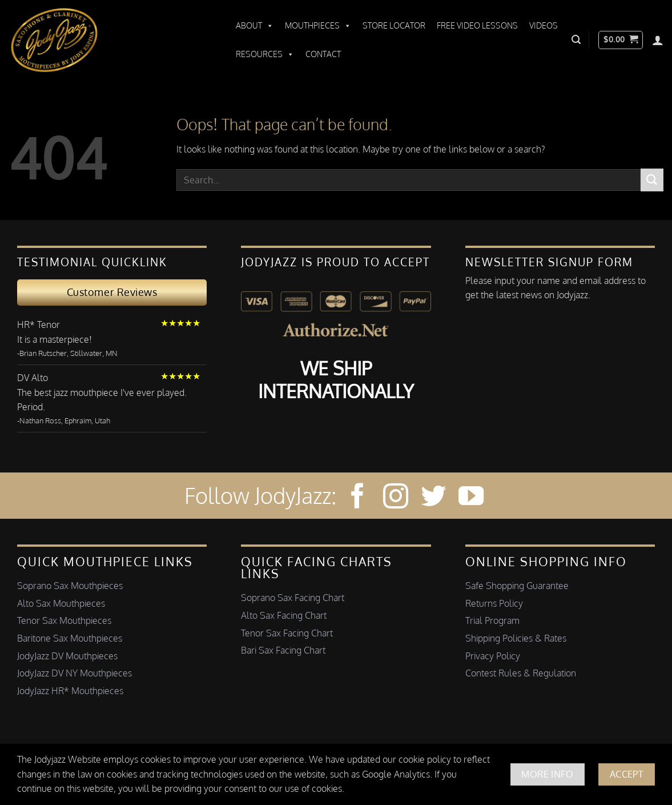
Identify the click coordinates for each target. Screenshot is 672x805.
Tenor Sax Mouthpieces (64, 620)
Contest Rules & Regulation (521, 673)
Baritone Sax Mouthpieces (70, 638)
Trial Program (492, 620)
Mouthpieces (318, 26)
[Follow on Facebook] (357, 498)
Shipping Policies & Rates (516, 638)
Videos (544, 25)
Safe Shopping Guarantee (517, 586)
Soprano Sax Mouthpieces (70, 586)
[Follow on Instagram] (396, 498)
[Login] (658, 40)
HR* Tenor (39, 325)
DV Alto (33, 378)
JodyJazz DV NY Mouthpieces (75, 673)
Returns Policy (494, 603)
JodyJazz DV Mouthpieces (67, 656)
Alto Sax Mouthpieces (61, 603)
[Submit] (652, 180)
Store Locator (394, 25)
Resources (265, 54)
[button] (576, 40)
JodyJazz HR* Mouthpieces (70, 691)
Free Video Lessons (477, 25)
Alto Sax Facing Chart (284, 615)
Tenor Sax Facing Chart (287, 633)
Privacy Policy (493, 656)
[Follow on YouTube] (471, 498)
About (255, 26)
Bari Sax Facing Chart (283, 650)
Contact (323, 54)
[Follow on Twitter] (433, 498)
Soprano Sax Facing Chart (293, 598)
